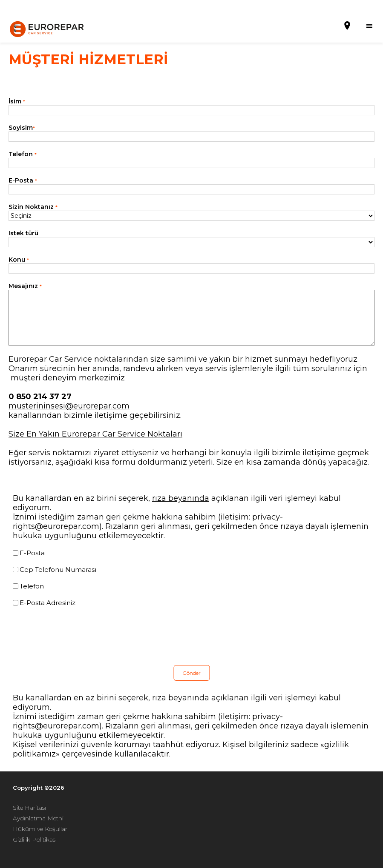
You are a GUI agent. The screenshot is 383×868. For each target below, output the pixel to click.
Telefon (23, 154)
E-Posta (23, 180)
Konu (19, 260)
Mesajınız (25, 286)
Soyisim (22, 128)
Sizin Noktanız (33, 207)
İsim (17, 101)
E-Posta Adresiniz (48, 603)
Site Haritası (29, 808)
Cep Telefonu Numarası (58, 570)
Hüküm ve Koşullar (40, 829)
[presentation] (78, 636)
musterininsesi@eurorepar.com (69, 406)
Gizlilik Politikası (35, 839)
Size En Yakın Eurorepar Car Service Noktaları (95, 434)
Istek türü (23, 233)
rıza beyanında (181, 498)
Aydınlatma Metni (38, 818)
